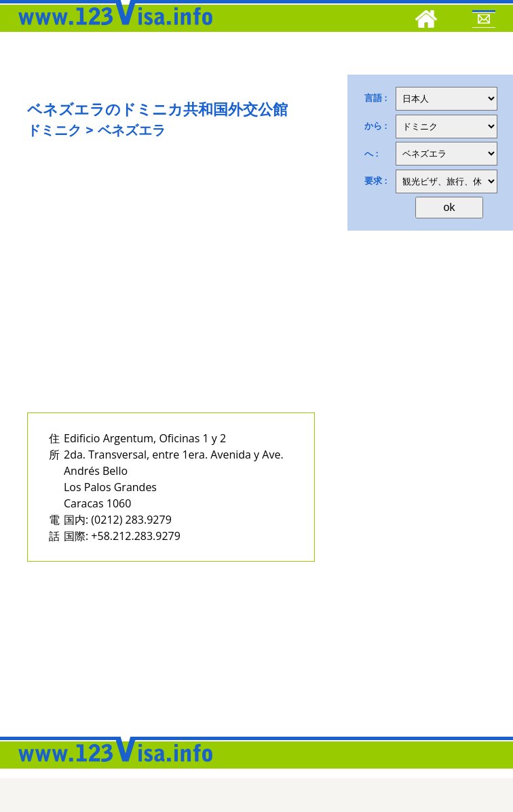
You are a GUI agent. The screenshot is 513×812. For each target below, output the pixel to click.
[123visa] (112, 29)
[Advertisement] (156, 289)
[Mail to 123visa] (484, 21)
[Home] (426, 21)
